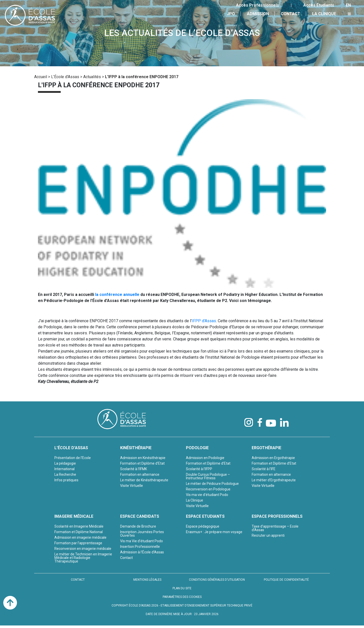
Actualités (92, 77)
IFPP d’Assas (204, 321)
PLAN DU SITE (182, 588)
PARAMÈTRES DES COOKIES (182, 597)
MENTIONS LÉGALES (147, 580)
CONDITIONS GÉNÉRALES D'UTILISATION (217, 580)
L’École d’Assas (65, 77)
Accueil (41, 77)
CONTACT (78, 580)
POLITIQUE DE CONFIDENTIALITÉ (286, 580)
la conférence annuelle (117, 295)
